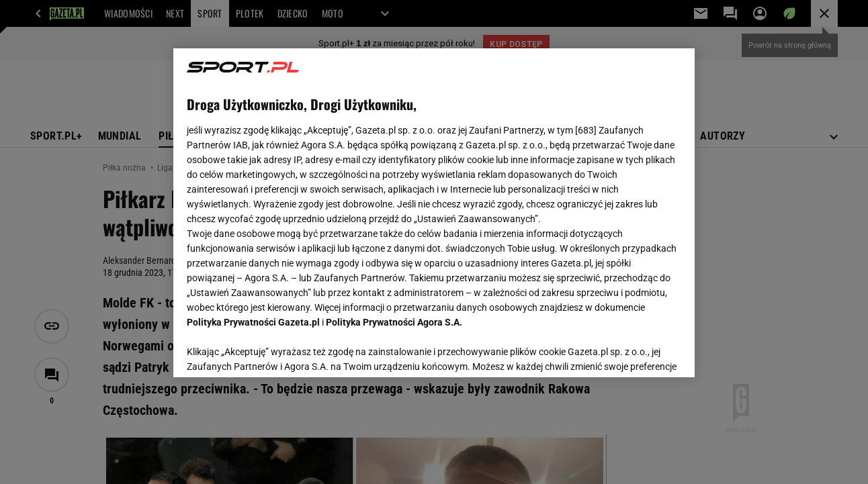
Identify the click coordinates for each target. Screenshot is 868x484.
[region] (434, 213)
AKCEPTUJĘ (635, 351)
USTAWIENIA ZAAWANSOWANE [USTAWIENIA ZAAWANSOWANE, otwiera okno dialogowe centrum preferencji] (275, 350)
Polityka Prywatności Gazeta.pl (253, 322)
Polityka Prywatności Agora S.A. (394, 322)
